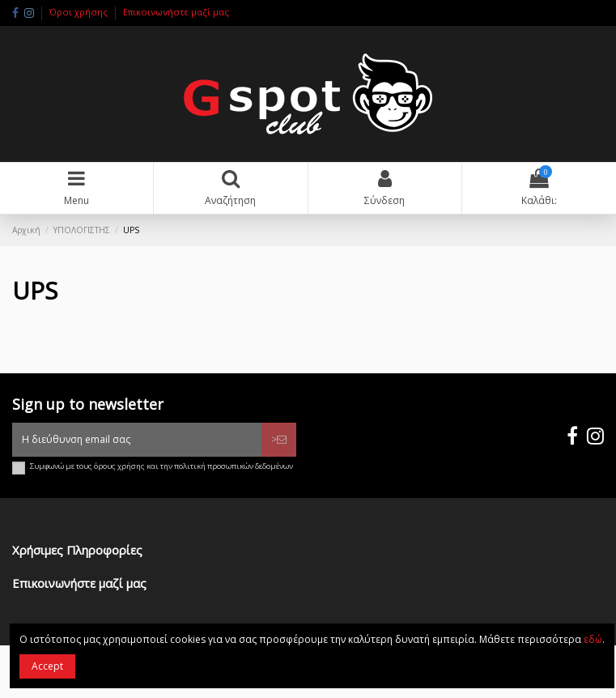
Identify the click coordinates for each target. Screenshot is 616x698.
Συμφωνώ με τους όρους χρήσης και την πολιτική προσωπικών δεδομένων (161, 466)
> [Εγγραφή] (279, 439)
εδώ (593, 639)
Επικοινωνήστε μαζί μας (176, 12)
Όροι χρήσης (80, 12)
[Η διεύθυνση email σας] (137, 440)
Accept (47, 666)
